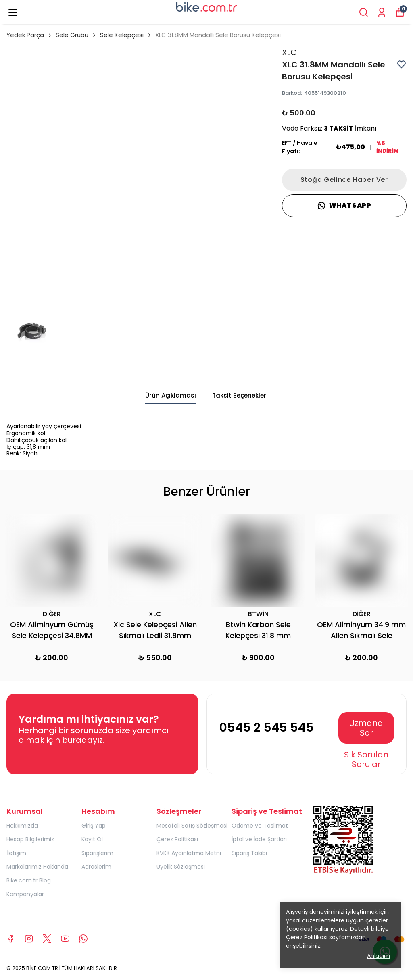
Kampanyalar (25, 894)
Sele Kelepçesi (122, 35)
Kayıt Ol (92, 839)
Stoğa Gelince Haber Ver (344, 180)
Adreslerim (96, 867)
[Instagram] (29, 939)
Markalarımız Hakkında (37, 867)
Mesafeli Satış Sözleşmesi (192, 826)
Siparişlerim (97, 853)
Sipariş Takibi (249, 853)
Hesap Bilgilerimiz (30, 839)
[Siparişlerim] (382, 12)
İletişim (16, 853)
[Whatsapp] (83, 939)
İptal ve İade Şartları (259, 839)
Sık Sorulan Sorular (366, 759)
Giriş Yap (94, 826)
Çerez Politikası (177, 839)
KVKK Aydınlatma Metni (189, 853)
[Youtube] (65, 939)
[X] (47, 939)
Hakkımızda (22, 826)
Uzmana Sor (366, 728)
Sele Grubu (76, 35)
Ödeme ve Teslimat (260, 826)
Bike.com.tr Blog (29, 880)
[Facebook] (11, 939)
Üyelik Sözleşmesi (181, 867)
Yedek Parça (29, 35)
